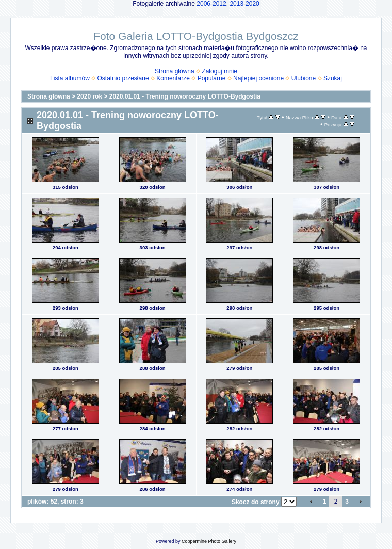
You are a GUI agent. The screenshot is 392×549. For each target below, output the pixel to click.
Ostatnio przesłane (123, 78)
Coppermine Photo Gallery (209, 541)
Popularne (212, 78)
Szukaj (333, 78)
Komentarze (173, 78)
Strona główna (175, 71)
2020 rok (89, 96)
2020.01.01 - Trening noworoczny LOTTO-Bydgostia (185, 96)
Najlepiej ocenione (258, 78)
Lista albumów (70, 78)
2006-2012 (211, 4)
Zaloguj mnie (219, 71)
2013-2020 (244, 4)
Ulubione (304, 78)
